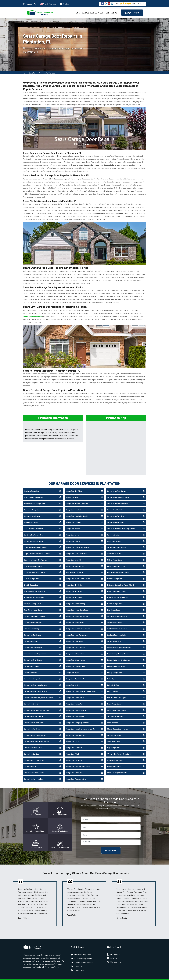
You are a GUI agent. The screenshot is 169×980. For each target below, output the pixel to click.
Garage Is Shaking (113, 531)
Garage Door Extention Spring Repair (37, 706)
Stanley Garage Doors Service (117, 725)
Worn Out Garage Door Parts (117, 768)
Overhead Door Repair (115, 618)
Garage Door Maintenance (75, 562)
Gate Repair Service (114, 537)
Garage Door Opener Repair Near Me (78, 624)
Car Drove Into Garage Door (34, 531)
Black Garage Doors (31, 518)
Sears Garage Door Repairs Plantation (42, 74)
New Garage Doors (114, 606)
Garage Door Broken (31, 637)
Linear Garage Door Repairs (117, 587)
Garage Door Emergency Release (35, 681)
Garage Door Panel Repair (74, 637)
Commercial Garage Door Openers (36, 556)
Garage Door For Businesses (34, 718)
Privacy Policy (79, 966)
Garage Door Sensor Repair (75, 693)
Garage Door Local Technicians (76, 549)
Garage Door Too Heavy (74, 756)
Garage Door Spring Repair (75, 712)
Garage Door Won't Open (116, 518)
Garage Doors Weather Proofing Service (121, 524)
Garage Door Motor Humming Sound (78, 574)
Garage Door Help (72, 493)
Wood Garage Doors (114, 762)
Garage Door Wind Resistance (118, 499)
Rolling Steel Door (113, 687)
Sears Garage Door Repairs (117, 706)
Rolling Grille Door (113, 681)
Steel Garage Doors (114, 731)
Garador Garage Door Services (34, 612)
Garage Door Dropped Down (34, 674)
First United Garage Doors (33, 606)
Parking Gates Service (115, 637)
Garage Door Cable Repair (33, 643)
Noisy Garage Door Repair (74, 568)
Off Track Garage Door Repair (117, 612)
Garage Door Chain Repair (33, 656)
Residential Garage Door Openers (119, 656)
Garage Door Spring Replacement (77, 718)
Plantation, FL (31, 4)
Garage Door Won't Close (116, 505)
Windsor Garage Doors (115, 756)
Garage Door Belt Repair (32, 631)
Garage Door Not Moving (74, 587)
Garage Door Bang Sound (33, 618)
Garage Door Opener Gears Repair (77, 606)
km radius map (116, 443)
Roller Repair (112, 674)
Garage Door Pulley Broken (75, 649)
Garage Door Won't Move (116, 512)
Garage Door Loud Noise (74, 556)
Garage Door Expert (31, 700)
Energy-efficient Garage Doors (35, 593)
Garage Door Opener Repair (75, 618)
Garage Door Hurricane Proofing (77, 499)
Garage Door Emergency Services (36, 687)
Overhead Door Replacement (117, 624)
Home (77, 13)
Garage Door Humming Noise (34, 768)
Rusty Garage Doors (114, 700)
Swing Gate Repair (114, 737)
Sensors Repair (112, 718)
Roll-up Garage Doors (115, 668)
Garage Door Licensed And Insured (78, 543)
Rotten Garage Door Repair (117, 693)
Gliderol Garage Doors (115, 556)
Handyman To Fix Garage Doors (118, 568)
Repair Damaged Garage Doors (118, 649)
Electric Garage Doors (32, 581)
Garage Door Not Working (74, 593)
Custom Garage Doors (32, 574)
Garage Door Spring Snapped (76, 731)
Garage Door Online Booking (75, 599)
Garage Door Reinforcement (75, 656)
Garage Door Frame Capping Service (37, 737)
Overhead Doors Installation (117, 631)
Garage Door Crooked (31, 662)
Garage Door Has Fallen (74, 487)
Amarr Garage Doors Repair (33, 493)
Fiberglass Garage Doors (33, 599)
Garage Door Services (93, 13)
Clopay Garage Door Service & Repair (37, 549)
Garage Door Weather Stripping (118, 493)
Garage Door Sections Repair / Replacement (81, 687)
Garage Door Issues (72, 531)
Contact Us (111, 13)
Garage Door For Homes (32, 725)
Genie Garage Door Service (116, 543)
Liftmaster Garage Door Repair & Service (121, 581)
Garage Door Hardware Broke (34, 775)
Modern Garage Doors (115, 599)
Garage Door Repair (72, 668)
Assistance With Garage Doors (35, 499)
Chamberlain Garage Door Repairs (36, 543)
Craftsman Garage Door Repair (35, 568)
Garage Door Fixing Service (33, 712)
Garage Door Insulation (74, 518)
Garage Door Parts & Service (75, 643)
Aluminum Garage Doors (32, 487)
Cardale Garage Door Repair (34, 537)
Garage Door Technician (74, 743)
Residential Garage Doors (116, 662)
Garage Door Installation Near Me (77, 512)
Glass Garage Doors (114, 549)
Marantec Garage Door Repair (117, 593)
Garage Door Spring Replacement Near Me (80, 725)
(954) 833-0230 (132, 13)
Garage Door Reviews (73, 681)
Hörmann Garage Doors (115, 574)
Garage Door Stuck (72, 737)
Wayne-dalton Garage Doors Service (120, 750)
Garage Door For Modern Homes (35, 731)
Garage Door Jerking (73, 537)
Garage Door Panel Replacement (77, 631)
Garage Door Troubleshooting (76, 775)
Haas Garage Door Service (116, 562)
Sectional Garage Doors (115, 712)
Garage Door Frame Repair (33, 743)
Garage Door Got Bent (32, 750)
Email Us (66, 4)
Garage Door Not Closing (74, 581)
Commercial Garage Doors (33, 562)
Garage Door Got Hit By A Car (34, 756)
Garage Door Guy (30, 762)
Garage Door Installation (74, 505)
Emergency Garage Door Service (35, 587)
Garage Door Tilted (72, 750)
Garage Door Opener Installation (77, 612)
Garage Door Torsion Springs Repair (78, 762)
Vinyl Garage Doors (114, 743)
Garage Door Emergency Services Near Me (39, 693)
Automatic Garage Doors (33, 505)
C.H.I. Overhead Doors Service (34, 524)
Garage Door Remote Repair (75, 662)
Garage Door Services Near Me (76, 706)
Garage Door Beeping (31, 624)
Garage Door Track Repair (75, 768)
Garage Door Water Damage (117, 487)
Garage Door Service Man (74, 700)
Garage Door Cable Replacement (35, 649)
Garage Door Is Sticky (73, 524)
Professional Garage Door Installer (119, 643)
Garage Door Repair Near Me (75, 674)
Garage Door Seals (31, 668)
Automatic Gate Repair (32, 512)
